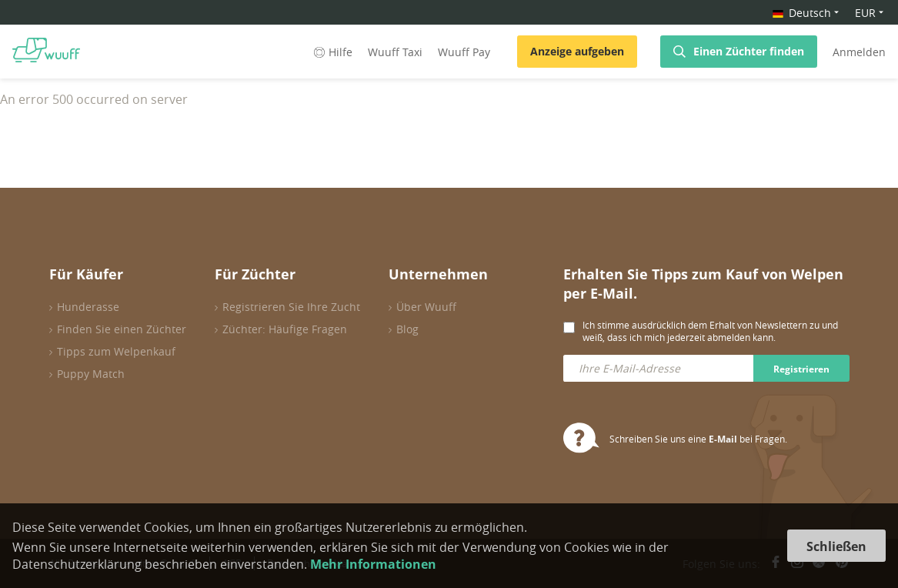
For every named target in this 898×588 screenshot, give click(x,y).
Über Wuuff (426, 307)
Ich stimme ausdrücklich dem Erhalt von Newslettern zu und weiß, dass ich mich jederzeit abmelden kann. (710, 331)
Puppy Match (91, 374)
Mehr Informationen (373, 564)
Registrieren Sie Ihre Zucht (291, 307)
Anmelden (859, 52)
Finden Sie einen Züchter (122, 329)
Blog (407, 329)
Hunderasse (88, 307)
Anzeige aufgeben (577, 51)
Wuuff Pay (464, 52)
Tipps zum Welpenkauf (116, 351)
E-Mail (723, 439)
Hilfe (332, 52)
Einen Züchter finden (749, 51)
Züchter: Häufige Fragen (285, 329)
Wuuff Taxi (395, 52)
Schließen (836, 546)
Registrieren (801, 369)
